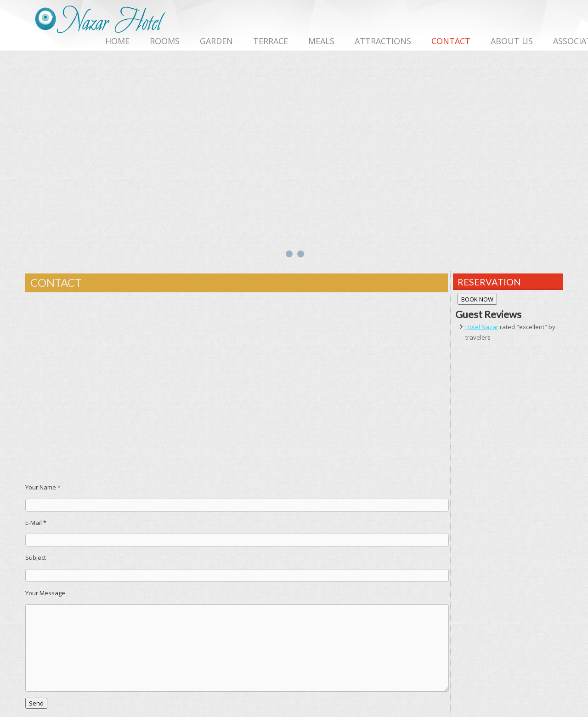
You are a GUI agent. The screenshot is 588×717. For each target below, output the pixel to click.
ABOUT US (512, 41)
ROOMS (165, 41)
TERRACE (271, 41)
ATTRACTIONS (383, 41)
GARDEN (216, 41)
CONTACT (451, 41)
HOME (117, 41)
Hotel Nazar (482, 327)
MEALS (321, 41)
